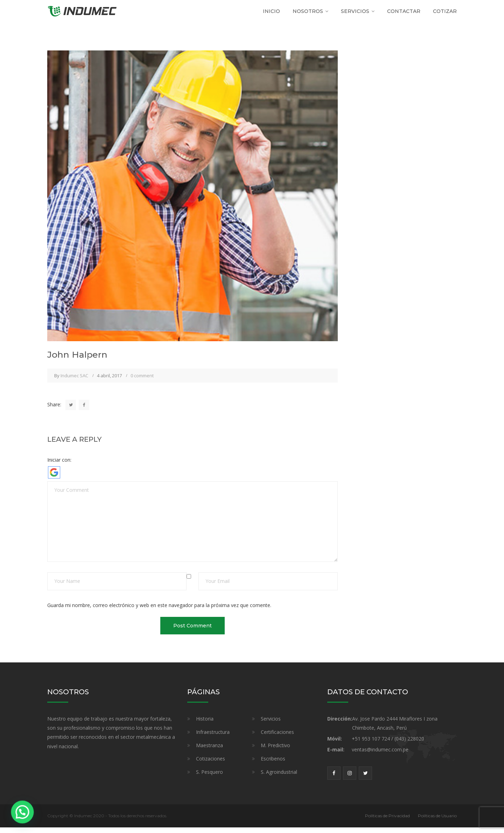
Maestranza (209, 751)
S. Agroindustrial (279, 777)
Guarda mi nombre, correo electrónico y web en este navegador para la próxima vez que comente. (159, 610)
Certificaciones (277, 738)
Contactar (404, 14)
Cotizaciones (211, 764)
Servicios (271, 724)
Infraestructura (213, 738)
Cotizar (445, 14)
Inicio (271, 14)
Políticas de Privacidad (387, 821)
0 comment (142, 381)
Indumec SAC (74, 381)
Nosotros (308, 14)
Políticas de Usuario (437, 821)
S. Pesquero (209, 777)
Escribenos (273, 764)
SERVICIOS (355, 14)
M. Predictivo (275, 751)
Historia (205, 724)
